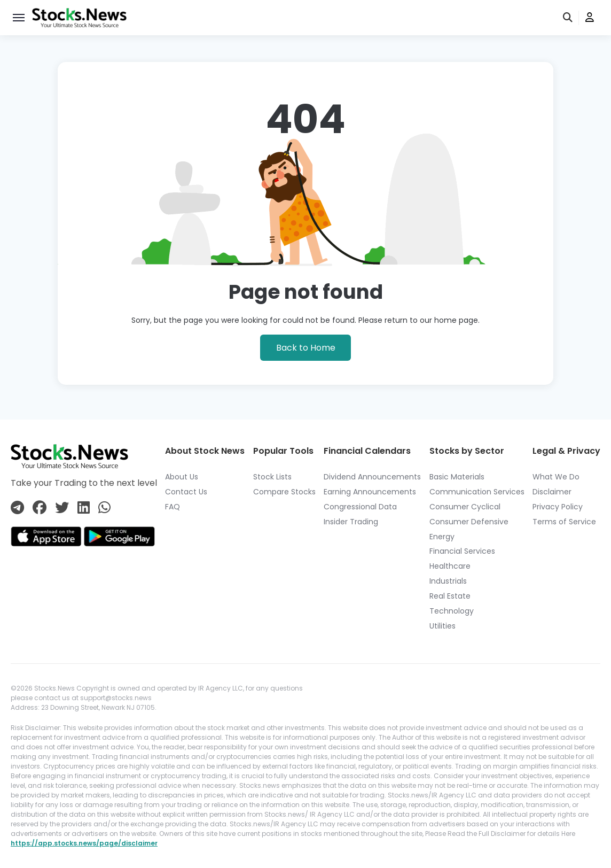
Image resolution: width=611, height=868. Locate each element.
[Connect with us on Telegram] (17, 508)
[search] (568, 18)
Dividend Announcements (372, 477)
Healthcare (450, 566)
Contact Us (186, 492)
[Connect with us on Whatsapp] (104, 508)
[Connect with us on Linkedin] (84, 508)
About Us (182, 477)
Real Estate (450, 596)
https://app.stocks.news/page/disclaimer (84, 843)
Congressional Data (360, 507)
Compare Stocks (284, 492)
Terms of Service (564, 522)
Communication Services (477, 492)
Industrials (448, 581)
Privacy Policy (558, 507)
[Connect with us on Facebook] (40, 508)
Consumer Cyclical (465, 507)
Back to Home (306, 348)
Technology (452, 611)
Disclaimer (552, 492)
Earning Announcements (370, 492)
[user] (590, 18)
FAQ (173, 507)
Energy (442, 537)
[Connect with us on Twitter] (62, 508)
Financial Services (462, 551)
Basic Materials (457, 477)
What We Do (556, 477)
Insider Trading (351, 522)
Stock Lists (272, 477)
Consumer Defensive (469, 522)
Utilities (442, 626)
